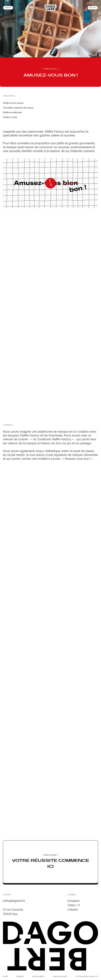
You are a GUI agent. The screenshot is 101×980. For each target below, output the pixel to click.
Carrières (20, 976)
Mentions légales (60, 976)
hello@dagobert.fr (14, 901)
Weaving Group (38, 976)
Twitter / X (74, 905)
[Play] (50, 183)
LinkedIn (73, 910)
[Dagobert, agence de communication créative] (50, 8)
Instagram (74, 901)
